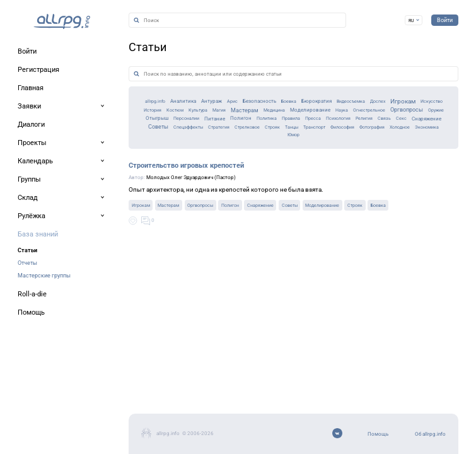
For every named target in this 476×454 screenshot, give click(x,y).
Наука (321, 147)
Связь (406, 158)
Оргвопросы (414, 147)
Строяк (272, 170)
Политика (240, 158)
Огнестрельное (361, 147)
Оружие (52, 158)
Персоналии (128, 158)
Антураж (124, 135)
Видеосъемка (317, 135)
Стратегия (197, 170)
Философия (372, 170)
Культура (117, 147)
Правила (274, 158)
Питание (168, 158)
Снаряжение (65, 170)
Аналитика (84, 135)
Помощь (33, 384)
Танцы (299, 170)
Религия (378, 158)
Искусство (432, 135)
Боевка (228, 135)
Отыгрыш (86, 158)
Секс (429, 158)
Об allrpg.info (41, 400)
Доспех (357, 135)
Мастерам (183, 147)
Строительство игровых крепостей (98, 223)
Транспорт (332, 170)
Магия (147, 147)
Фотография (415, 170)
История (53, 147)
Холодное (206, 181)
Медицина (226, 147)
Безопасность (189, 135)
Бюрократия (267, 135)
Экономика (244, 181)
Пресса (305, 158)
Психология (341, 158)
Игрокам (392, 135)
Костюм (85, 147)
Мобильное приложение (61, 417)
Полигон (204, 158)
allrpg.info (44, 135)
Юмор (277, 181)
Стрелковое (237, 170)
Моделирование (277, 147)
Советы (108, 170)
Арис (153, 135)
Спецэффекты (152, 170)
